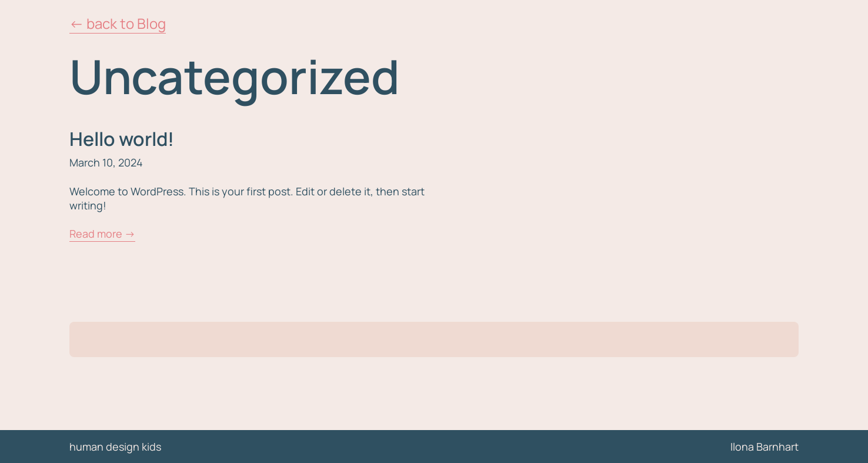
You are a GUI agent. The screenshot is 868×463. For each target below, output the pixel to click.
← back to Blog (118, 23)
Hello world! (122, 139)
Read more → (102, 234)
